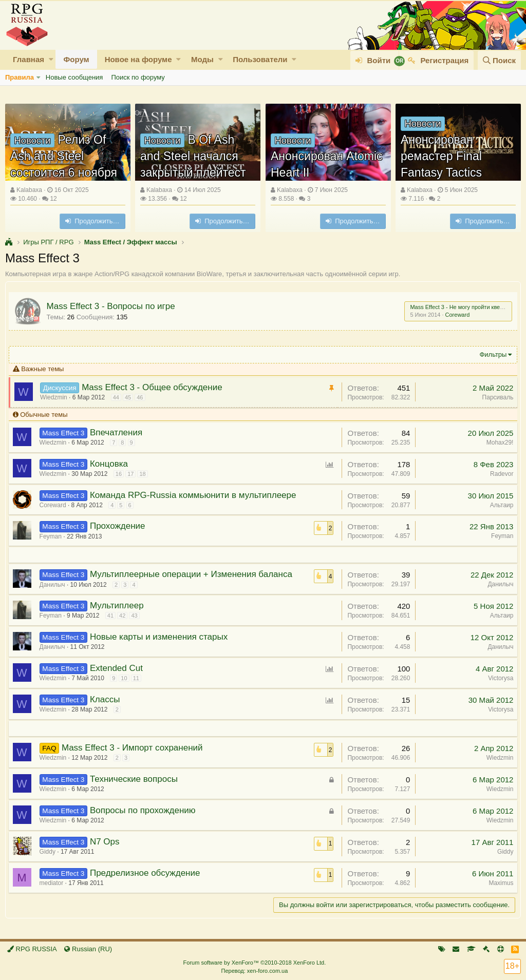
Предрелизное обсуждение (147, 873)
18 (145, 474)
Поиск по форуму (138, 77)
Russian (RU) (88, 949)
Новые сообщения (74, 77)
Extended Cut (118, 668)
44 (118, 397)
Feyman (53, 536)
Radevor (500, 474)
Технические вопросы (136, 779)
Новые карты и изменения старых (161, 637)
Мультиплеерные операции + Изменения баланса (193, 574)
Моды (202, 59)
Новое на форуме (138, 59)
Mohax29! (497, 443)
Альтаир (499, 505)
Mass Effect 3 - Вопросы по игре (113, 306)
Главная (29, 59)
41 (112, 616)
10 (126, 678)
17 (133, 474)
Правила (20, 77)
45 (130, 397)
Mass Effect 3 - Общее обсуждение (154, 387)
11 (138, 678)
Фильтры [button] (491, 354)
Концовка (111, 464)
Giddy (50, 852)
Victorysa (499, 678)
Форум (76, 59)
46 (142, 397)
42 (125, 616)
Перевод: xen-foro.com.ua (254, 971)
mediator (54, 883)
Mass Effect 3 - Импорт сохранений (134, 748)
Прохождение (120, 526)
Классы (107, 699)
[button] (51, 59)
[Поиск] (499, 60)
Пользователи (260, 59)
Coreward (455, 315)
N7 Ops (107, 842)
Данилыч (54, 585)
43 (137, 616)
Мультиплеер (119, 606)
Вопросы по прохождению (145, 810)
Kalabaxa (29, 190)
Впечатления (118, 433)
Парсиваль (495, 397)
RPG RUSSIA (32, 949)
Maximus (499, 883)
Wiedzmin (56, 397)
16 (121, 474)
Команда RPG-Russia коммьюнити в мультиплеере (195, 495)
